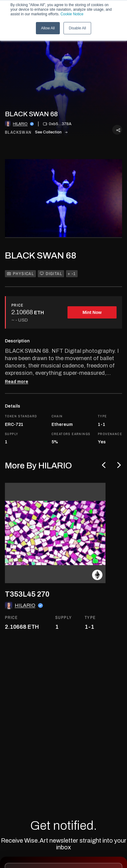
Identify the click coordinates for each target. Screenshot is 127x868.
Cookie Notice (72, 14)
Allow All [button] (48, 28)
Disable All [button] (77, 28)
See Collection (51, 132)
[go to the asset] (55, 533)
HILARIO (20, 124)
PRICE (17, 305)
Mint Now (92, 312)
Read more (17, 382)
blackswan (18, 132)
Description (17, 341)
